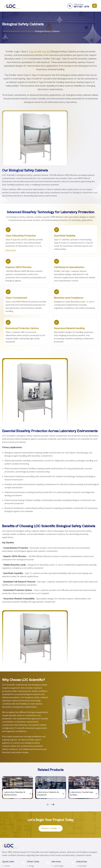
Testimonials (35, 819)
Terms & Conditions (38, 823)
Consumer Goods (87, 826)
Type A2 (33, 52)
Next (53, 749)
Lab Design (59, 811)
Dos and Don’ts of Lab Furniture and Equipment (39, 852)
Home (6, 31)
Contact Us (9, 823)
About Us (8, 815)
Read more (11, 250)
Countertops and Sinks (64, 827)
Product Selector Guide (39, 836)
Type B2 (46, 52)
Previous (48, 749)
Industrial (83, 811)
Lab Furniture (60, 815)
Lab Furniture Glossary (39, 832)
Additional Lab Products (22, 31)
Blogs (32, 811)
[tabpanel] (17, 732)
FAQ (31, 815)
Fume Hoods (59, 819)
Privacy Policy (35, 827)
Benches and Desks (62, 823)
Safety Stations (36, 840)
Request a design (51, 773)
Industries (9, 819)
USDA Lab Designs (37, 844)
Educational (83, 835)
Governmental (85, 822)
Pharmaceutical (85, 831)
